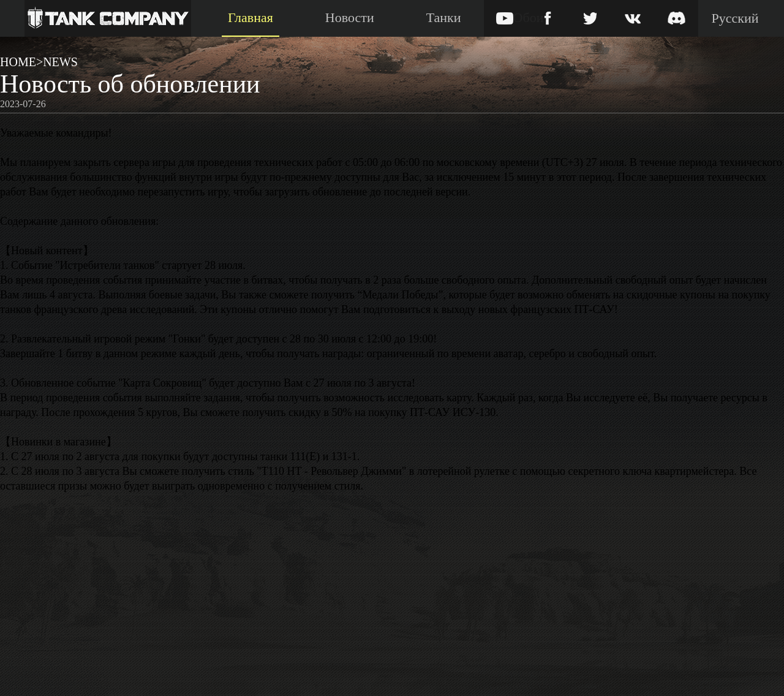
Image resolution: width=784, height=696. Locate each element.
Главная (251, 17)
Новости (350, 17)
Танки (444, 17)
